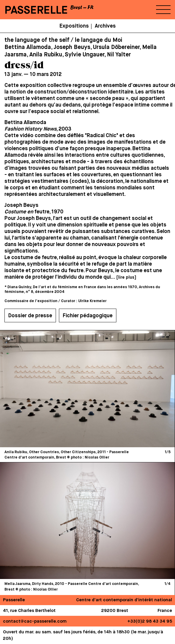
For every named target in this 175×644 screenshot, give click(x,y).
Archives (105, 26)
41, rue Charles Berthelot (29, 611)
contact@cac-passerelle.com (35, 621)
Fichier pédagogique (88, 316)
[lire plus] (126, 277)
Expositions (74, 26)
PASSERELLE (36, 11)
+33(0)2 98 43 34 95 (150, 621)
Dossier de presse (30, 316)
